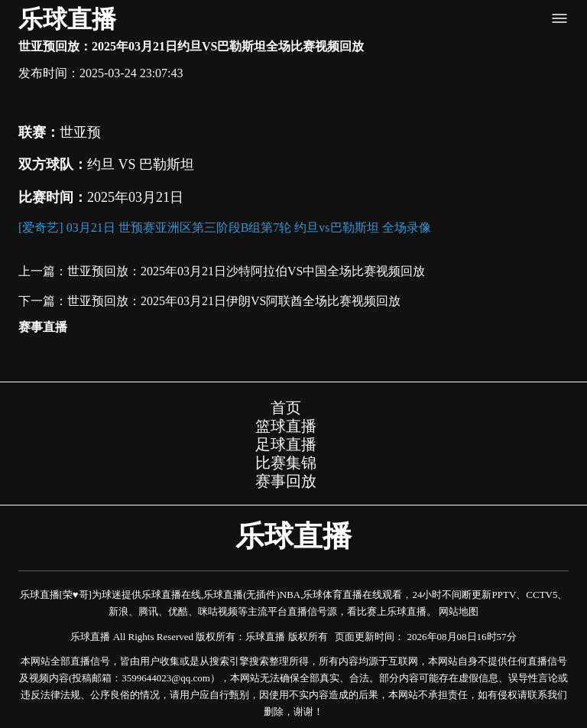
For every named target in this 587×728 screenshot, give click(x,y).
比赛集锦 (286, 463)
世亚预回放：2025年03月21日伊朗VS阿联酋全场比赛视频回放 (234, 301)
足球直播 (286, 444)
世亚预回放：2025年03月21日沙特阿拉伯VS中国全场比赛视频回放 (246, 271)
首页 (286, 408)
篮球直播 (286, 426)
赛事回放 (286, 481)
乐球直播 (67, 19)
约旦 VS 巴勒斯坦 (141, 164)
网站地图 (459, 611)
